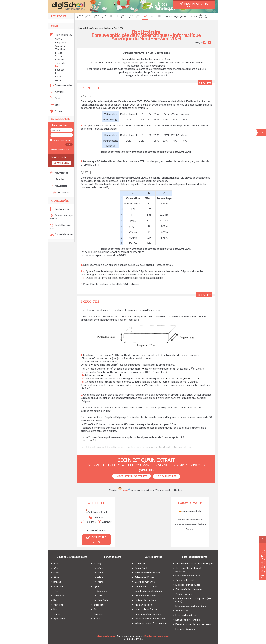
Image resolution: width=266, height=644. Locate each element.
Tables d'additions (144, 577)
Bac (145, 16)
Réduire (88, 522)
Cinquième (61, 42)
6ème (56, 563)
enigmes (99, 614)
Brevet (114, 16)
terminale (59, 595)
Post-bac (60, 70)
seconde (58, 586)
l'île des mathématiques (157, 636)
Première (60, 59)
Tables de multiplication (147, 573)
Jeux (55, 105)
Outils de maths (153, 557)
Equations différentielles (189, 620)
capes (57, 614)
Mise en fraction (143, 605)
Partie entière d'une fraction (150, 618)
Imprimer (96, 517)
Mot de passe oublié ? (60, 150)
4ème (56, 573)
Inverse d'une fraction (146, 609)
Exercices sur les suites (188, 585)
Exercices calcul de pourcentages (193, 624)
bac (55, 600)
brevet (57, 582)
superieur (99, 605)
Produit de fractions (145, 595)
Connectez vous (96, 539)
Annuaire (57, 92)
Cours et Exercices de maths (72, 557)
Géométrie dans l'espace (189, 589)
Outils (56, 98)
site (96, 609)
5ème (56, 568)
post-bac (58, 605)
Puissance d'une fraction (148, 614)
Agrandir (105, 522)
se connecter (166, 476)
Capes (168, 16)
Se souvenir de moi (62, 140)
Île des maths (60, 209)
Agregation (59, 618)
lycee (97, 586)
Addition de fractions (146, 586)
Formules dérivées (185, 629)
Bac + (152, 16)
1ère (56, 591)
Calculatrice (141, 563)
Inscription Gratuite (131, 476)
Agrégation (181, 16)
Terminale (60, 63)
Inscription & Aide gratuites (194, 5)
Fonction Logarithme (186, 615)
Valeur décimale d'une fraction (151, 623)
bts (55, 609)
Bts (160, 16)
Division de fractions (146, 600)
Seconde (60, 56)
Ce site (56, 111)
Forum (193, 16)
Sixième (59, 39)
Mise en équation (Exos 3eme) (191, 606)
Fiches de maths (61, 35)
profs (97, 618)
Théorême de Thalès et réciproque (194, 563)
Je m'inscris (61, 163)
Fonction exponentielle (188, 575)
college (98, 563)
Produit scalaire (184, 594)
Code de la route (61, 234)
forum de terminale (190, 511)
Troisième (60, 49)
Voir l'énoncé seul (96, 512)
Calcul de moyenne (145, 582)
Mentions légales (106, 636)
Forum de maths (61, 85)
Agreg (58, 80)
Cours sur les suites (186, 580)
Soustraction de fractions (148, 591)
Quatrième (61, 46)
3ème (56, 577)
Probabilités (182, 610)
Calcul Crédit (142, 568)
